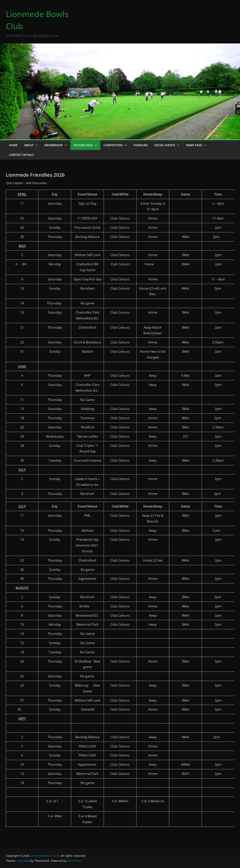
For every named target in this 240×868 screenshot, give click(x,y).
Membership (54, 145)
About (29, 145)
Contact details (21, 155)
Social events (165, 145)
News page (194, 145)
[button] (36, 145)
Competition (113, 145)
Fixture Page (83, 145)
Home (13, 145)
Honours (141, 145)
